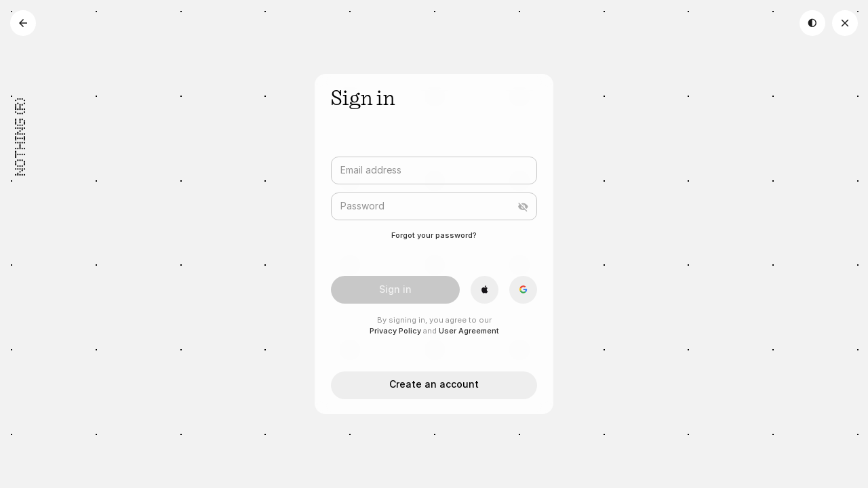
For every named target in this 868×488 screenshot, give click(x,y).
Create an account (434, 384)
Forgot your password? (434, 235)
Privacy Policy (395, 331)
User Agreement (469, 331)
